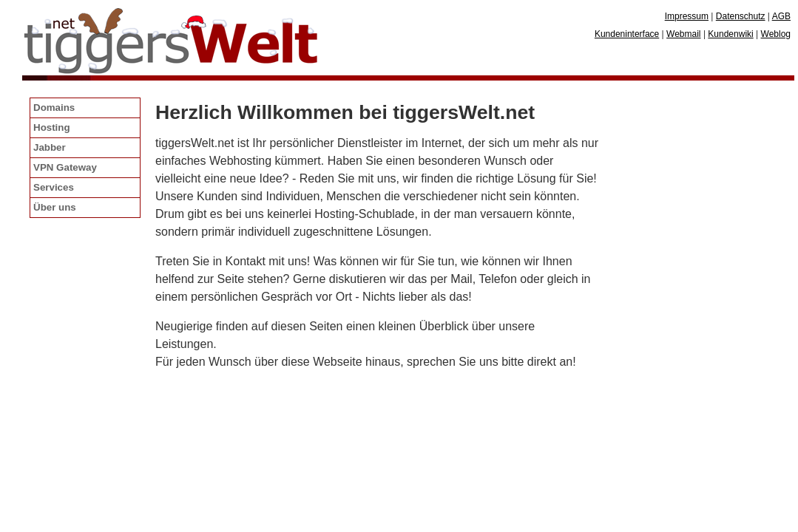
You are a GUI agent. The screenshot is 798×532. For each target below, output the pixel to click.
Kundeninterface (627, 34)
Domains (54, 108)
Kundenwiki (730, 34)
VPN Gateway (65, 167)
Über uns (55, 207)
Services (54, 187)
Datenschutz (741, 16)
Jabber (50, 147)
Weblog (776, 34)
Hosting (52, 127)
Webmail (683, 34)
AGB (781, 16)
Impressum (687, 16)
